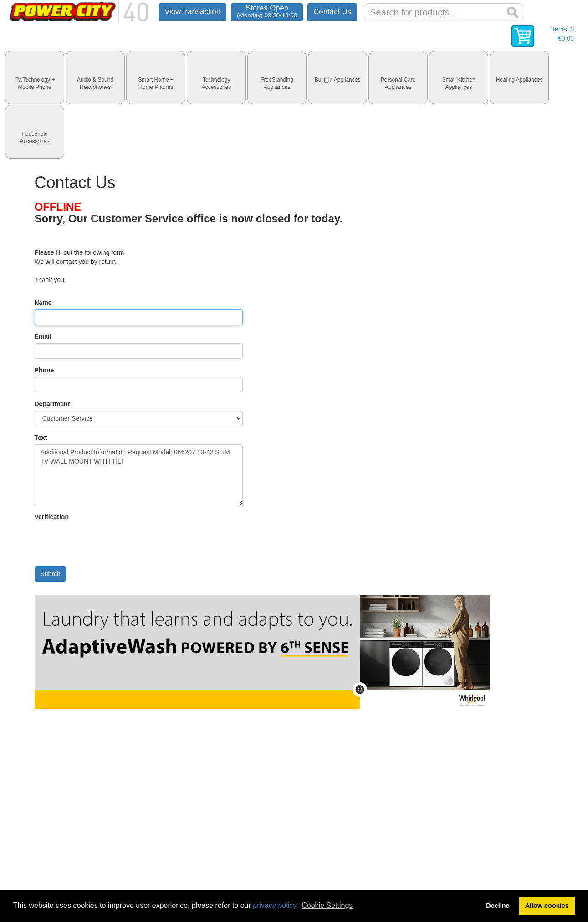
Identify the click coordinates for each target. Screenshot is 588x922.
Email (43, 336)
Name (43, 303)
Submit (51, 574)
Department (52, 404)
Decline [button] (498, 906)
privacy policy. (275, 905)
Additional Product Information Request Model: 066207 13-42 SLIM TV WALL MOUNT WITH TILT (139, 475)
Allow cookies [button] (547, 906)
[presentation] (35, 77)
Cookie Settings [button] (327, 905)
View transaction (192, 12)
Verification (52, 517)
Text (41, 438)
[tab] (35, 77)
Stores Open (267, 11)
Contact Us (332, 12)
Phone (44, 370)
